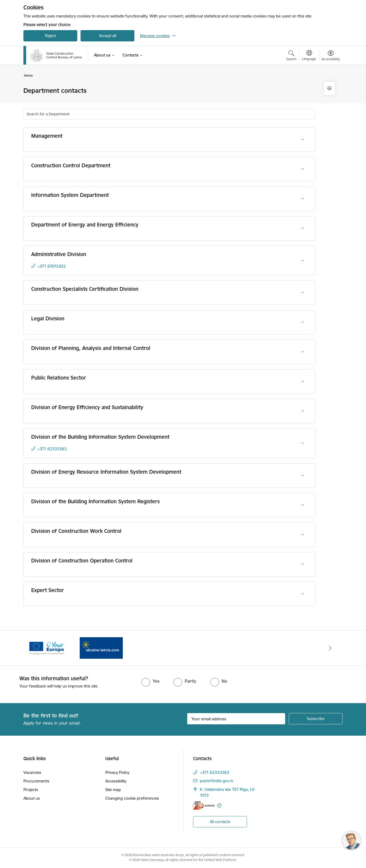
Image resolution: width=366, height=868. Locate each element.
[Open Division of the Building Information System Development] (302, 443)
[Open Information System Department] (302, 199)
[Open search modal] (291, 56)
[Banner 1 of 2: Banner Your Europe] (101, 648)
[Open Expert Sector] (302, 594)
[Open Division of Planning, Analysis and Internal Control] (302, 352)
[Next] (330, 648)
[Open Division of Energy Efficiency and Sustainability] (302, 411)
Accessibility (116, 781)
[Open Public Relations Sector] (302, 381)
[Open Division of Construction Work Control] (302, 535)
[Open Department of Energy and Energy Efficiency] (302, 228)
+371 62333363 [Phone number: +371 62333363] (52, 449)
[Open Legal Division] (302, 322)
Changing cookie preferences (132, 798)
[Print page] (329, 88)
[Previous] (36, 648)
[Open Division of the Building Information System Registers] (302, 505)
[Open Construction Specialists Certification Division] (302, 293)
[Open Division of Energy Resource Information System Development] (302, 476)
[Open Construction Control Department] (302, 169)
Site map (113, 790)
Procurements (36, 781)
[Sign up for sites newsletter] (316, 719)
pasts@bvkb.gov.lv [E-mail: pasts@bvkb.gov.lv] (217, 781)
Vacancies (32, 772)
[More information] (219, 805)
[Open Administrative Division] (302, 261)
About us (32, 798)
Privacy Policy (117, 772)
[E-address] (204, 805)
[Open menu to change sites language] (309, 56)
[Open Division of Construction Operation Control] (302, 564)
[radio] (150, 681)
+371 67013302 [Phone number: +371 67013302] (52, 266)
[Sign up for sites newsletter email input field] (236, 719)
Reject (50, 36)
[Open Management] (302, 140)
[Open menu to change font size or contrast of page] (331, 56)
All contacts (220, 822)
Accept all (108, 36)
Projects (31, 790)
